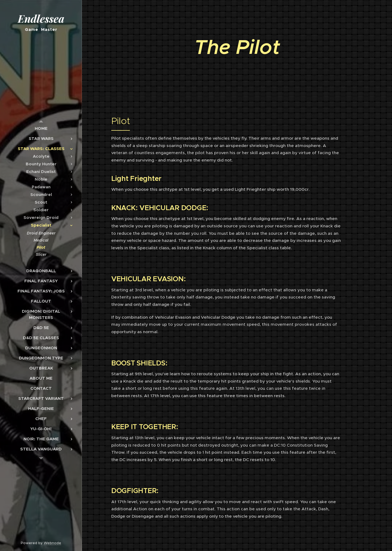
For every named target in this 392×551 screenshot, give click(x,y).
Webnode (52, 543)
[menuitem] (41, 128)
